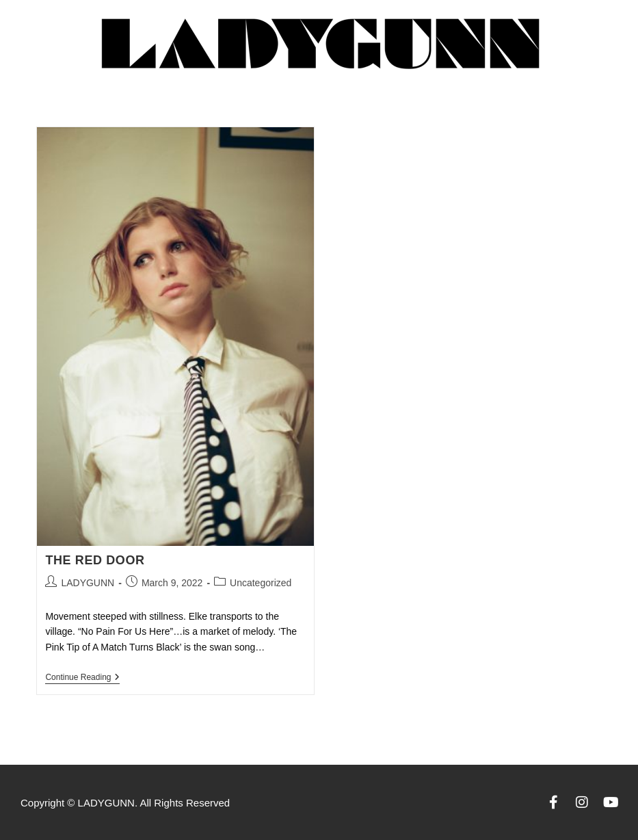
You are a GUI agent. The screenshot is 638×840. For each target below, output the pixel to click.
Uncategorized (261, 583)
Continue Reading (82, 677)
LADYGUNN (88, 583)
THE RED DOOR (95, 560)
